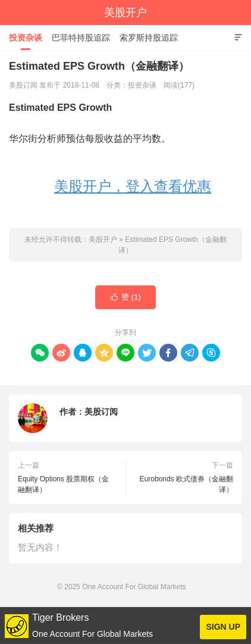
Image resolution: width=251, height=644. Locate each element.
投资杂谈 (26, 38)
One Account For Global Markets (134, 587)
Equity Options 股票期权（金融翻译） (63, 484)
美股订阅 (101, 412)
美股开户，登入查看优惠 (133, 186)
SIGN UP (223, 627)
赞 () (125, 297)
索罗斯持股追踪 (149, 38)
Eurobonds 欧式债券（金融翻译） (186, 484)
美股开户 (125, 13)
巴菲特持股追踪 (81, 38)
